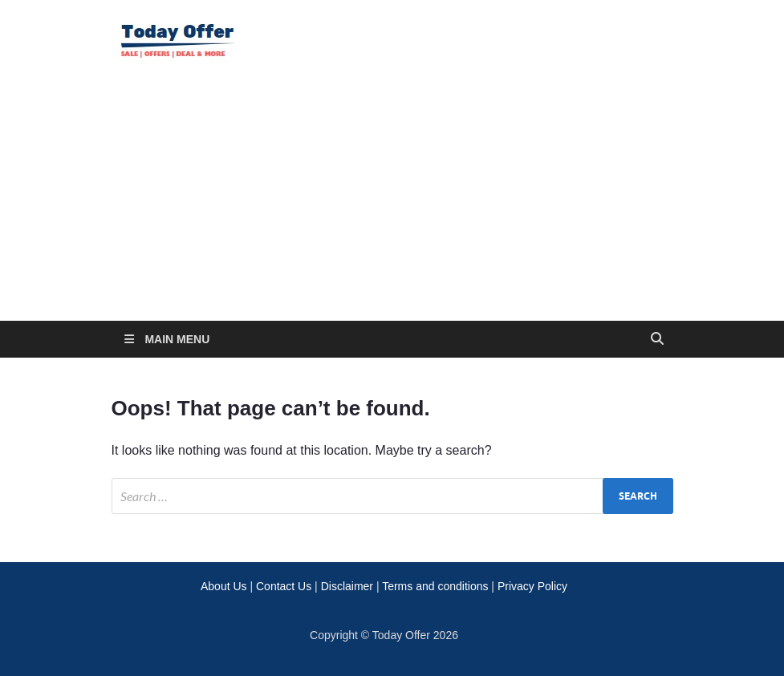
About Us (224, 586)
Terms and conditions (435, 586)
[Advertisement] (392, 200)
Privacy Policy (532, 586)
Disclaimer (347, 586)
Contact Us (284, 586)
